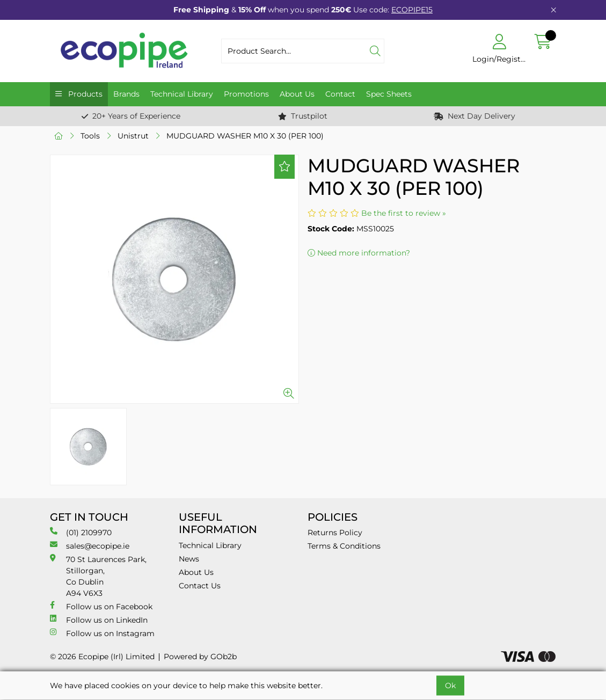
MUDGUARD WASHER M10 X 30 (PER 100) (245, 136)
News (189, 559)
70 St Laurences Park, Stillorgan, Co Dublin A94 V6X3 (98, 576)
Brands (126, 94)
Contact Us (200, 586)
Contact (340, 94)
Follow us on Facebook (101, 606)
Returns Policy (335, 533)
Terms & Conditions (344, 546)
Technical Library (182, 94)
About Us (297, 94)
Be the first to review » (404, 213)
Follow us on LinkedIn (99, 620)
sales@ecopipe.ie (90, 546)
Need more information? (359, 253)
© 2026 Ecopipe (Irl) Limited (102, 657)
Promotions (246, 94)
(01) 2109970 (81, 532)
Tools (90, 136)
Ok (450, 686)
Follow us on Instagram (102, 633)
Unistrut (133, 136)
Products (84, 94)
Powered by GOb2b (200, 657)
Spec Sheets (389, 94)
